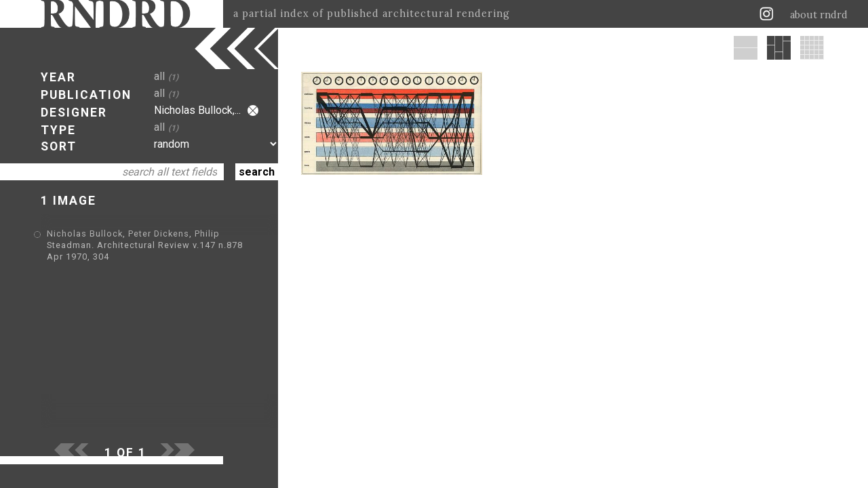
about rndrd (819, 15)
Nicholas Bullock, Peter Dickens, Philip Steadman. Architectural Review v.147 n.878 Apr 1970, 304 (145, 245)
